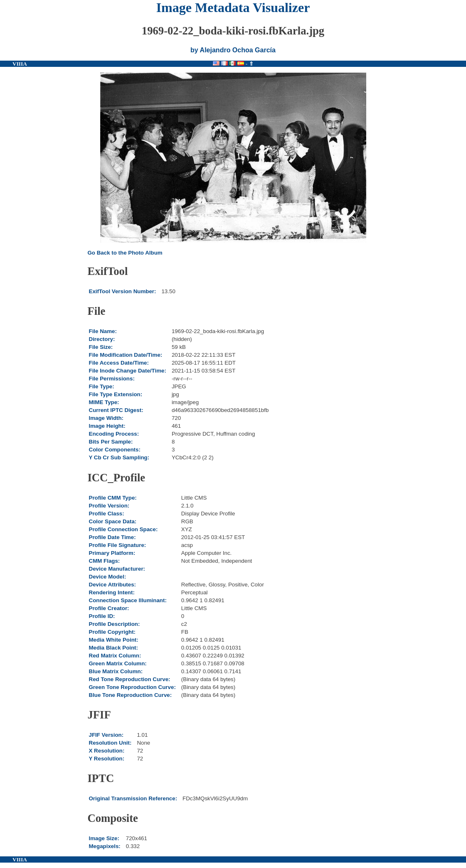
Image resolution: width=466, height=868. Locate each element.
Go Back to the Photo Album (125, 253)
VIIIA (20, 64)
